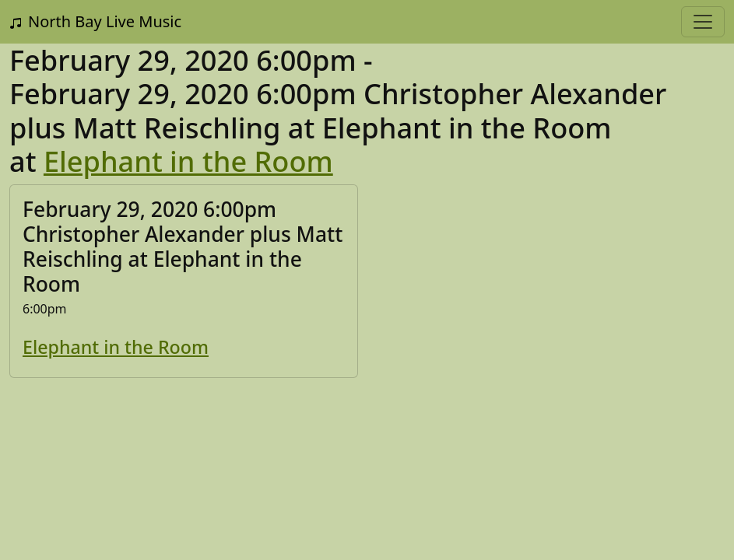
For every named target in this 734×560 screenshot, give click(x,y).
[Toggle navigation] (703, 22)
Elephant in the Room (188, 161)
